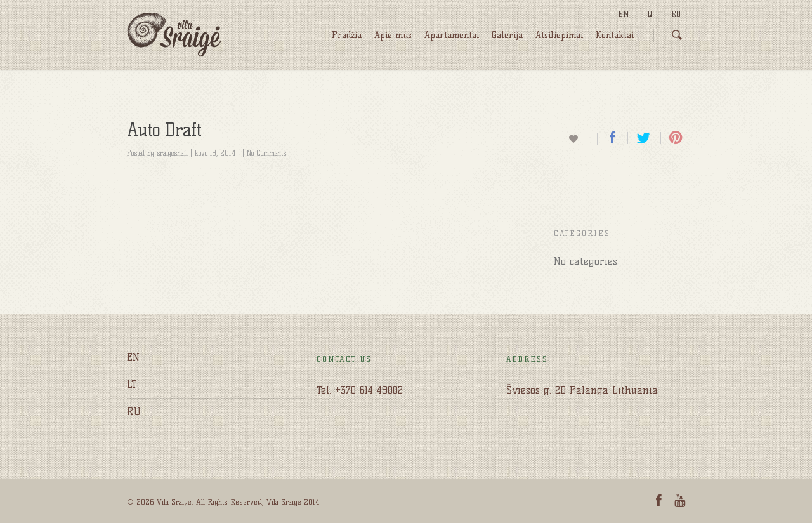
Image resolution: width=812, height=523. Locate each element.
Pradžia (347, 35)
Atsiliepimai (559, 35)
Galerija (507, 35)
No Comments (266, 153)
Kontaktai (615, 35)
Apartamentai (452, 35)
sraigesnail (172, 153)
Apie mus (393, 35)
